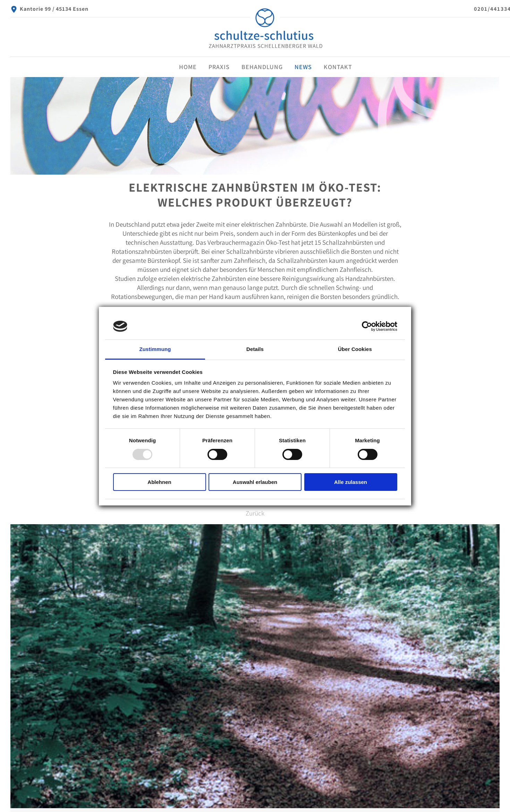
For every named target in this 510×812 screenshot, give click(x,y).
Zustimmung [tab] (155, 349)
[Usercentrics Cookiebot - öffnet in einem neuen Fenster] (367, 326)
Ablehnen (159, 482)
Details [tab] (255, 349)
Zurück (255, 513)
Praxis (219, 67)
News (303, 67)
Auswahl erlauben (255, 482)
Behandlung (262, 67)
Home (188, 67)
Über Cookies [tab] (355, 349)
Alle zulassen (351, 482)
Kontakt (338, 67)
